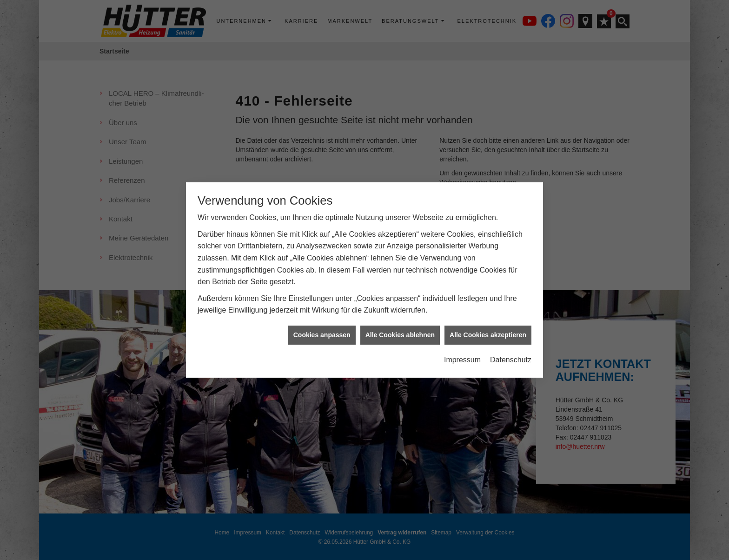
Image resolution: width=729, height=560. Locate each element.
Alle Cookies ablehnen (400, 324)
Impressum (462, 349)
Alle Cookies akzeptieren (488, 324)
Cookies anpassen (322, 324)
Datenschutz (511, 349)
